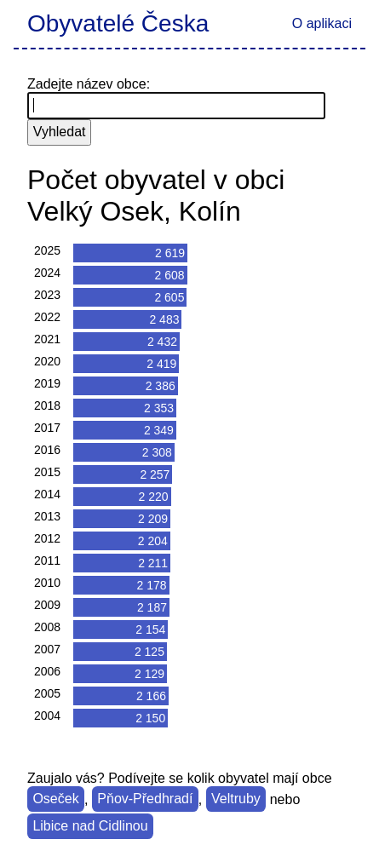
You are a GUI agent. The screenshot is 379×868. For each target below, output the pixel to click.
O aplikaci (322, 23)
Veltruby (236, 799)
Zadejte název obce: (89, 84)
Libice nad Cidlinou (90, 827)
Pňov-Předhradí (145, 799)
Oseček (55, 799)
